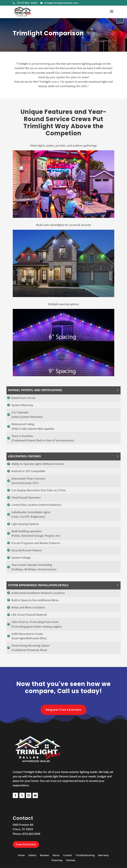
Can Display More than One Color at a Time (38, 499)
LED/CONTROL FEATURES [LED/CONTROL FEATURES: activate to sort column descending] (24, 461)
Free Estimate (26, 858)
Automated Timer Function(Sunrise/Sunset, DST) (28, 490)
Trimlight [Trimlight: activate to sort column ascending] (86, 390)
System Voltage (21, 567)
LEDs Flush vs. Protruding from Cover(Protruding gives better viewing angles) (36, 638)
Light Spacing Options (25, 533)
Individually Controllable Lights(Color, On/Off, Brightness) (31, 523)
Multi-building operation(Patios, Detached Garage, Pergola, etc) (36, 542)
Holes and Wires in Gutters (28, 621)
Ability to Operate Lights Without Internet (38, 471)
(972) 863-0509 (27, 3)
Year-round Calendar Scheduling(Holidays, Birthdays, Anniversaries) (34, 576)
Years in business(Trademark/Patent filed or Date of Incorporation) (43, 443)
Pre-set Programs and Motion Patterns (36, 552)
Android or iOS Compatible (28, 480)
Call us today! (80, 704)
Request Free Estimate (63, 723)
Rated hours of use (23, 398)
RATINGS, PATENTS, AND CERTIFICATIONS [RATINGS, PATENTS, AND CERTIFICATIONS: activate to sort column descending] (35, 390)
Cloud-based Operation (26, 507)
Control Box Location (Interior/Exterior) (36, 514)
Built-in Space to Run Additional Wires (35, 614)
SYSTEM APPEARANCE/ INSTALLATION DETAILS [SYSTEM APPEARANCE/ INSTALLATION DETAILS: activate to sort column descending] (33, 596)
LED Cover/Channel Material (29, 628)
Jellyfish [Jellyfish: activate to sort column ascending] (109, 390)
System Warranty (22, 407)
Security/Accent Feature (27, 559)
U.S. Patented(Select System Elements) (27, 419)
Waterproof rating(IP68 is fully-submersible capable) (33, 431)
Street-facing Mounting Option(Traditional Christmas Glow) (31, 661)
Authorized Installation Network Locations (38, 606)
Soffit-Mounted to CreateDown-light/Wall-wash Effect (29, 649)
